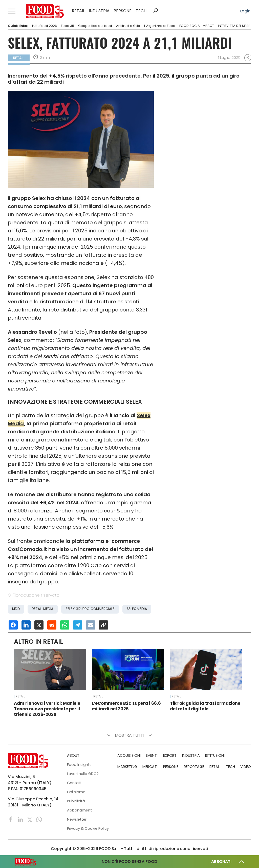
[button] (12, 11)
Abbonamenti (80, 810)
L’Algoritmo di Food (160, 26)
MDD (16, 609)
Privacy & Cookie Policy (88, 828)
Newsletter (77, 819)
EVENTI (152, 755)
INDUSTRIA (99, 11)
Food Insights (79, 765)
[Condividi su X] (39, 625)
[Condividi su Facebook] (13, 625)
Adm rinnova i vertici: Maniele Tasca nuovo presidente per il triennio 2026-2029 (47, 709)
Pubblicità (76, 801)
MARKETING (127, 767)
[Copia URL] (103, 625)
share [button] (248, 58)
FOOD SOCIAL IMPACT (197, 26)
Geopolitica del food (95, 26)
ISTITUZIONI (215, 755)
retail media (43, 609)
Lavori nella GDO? (83, 774)
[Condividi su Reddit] (52, 625)
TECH (141, 11)
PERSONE (123, 11)
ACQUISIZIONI (129, 755)
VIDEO (246, 767)
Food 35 (68, 26)
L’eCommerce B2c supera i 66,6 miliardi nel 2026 (126, 706)
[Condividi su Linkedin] (26, 625)
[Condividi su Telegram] (78, 625)
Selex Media (137, 609)
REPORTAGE (194, 767)
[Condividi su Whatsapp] (65, 625)
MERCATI (150, 767)
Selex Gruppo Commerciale (90, 609)
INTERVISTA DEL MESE (234, 26)
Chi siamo (76, 792)
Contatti (75, 783)
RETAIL (78, 11)
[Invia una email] (91, 625)
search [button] (156, 11)
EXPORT (170, 755)
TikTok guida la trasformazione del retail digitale (205, 706)
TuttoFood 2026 (44, 26)
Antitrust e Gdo (128, 26)
